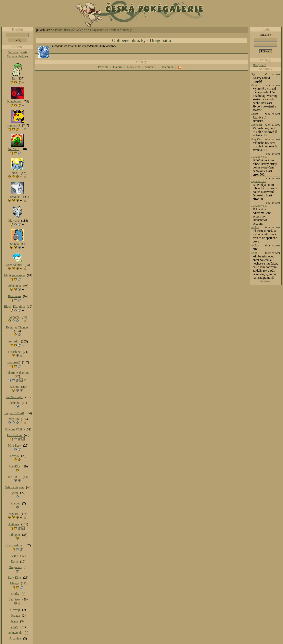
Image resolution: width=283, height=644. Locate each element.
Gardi (14, 493)
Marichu (14, 221)
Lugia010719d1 (259, 157)
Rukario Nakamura (17, 373)
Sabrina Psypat (14, 487)
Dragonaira (97, 30)
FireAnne (14, 197)
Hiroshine (14, 352)
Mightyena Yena (14, 275)
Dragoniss (15, 567)
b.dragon (14, 535)
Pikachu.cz (167, 67)
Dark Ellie (14, 578)
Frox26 (14, 456)
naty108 (14, 419)
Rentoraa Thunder (18, 327)
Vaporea (14, 317)
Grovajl (15, 610)
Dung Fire (256, 125)
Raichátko (14, 296)
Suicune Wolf (14, 429)
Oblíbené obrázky (121, 30)
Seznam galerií (18, 52)
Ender (254, 85)
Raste (14, 561)
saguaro (14, 514)
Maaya (14, 583)
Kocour (15, 503)
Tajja (254, 74)
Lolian (254, 253)
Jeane (14, 621)
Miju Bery (14, 446)
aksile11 (14, 341)
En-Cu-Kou (14, 435)
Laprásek (14, 599)
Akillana (255, 227)
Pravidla (103, 67)
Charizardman (14, 545)
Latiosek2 (13, 362)
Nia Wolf (14, 149)
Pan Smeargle (14, 397)
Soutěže (150, 67)
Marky (15, 594)
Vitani (14, 627)
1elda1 (14, 173)
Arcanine (15, 638)
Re (14, 78)
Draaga (15, 616)
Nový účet (259, 65)
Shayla (14, 244)
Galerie (80, 30)
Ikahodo (14, 403)
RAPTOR (14, 477)
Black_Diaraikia (14, 307)
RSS (184, 67)
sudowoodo (15, 633)
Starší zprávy (266, 281)
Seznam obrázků (17, 56)
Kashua (14, 387)
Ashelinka (14, 286)
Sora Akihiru (14, 265)
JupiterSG (14, 125)
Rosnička (14, 466)
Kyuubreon (14, 101)
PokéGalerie (63, 30)
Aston (14, 556)
